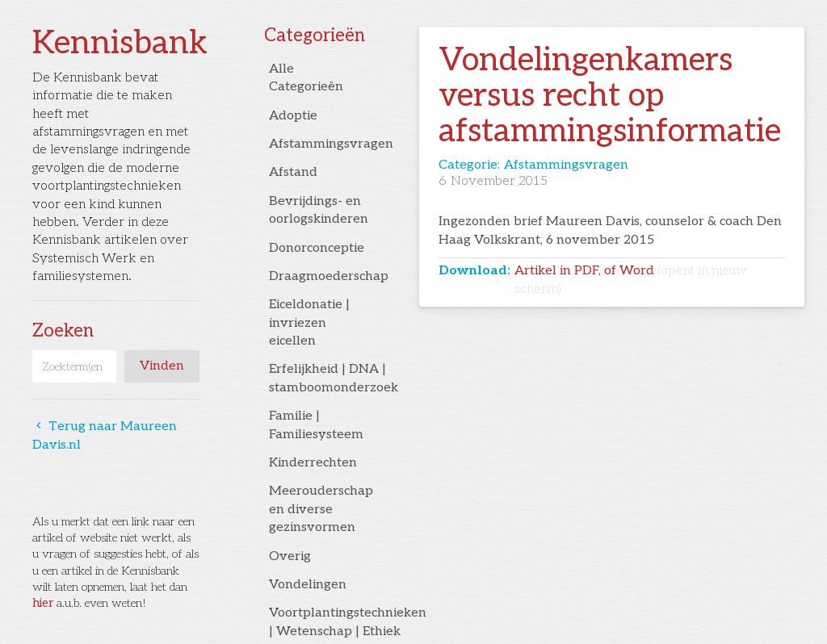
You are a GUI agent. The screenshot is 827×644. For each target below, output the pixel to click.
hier (43, 603)
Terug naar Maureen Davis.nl (105, 435)
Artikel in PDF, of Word (631, 280)
